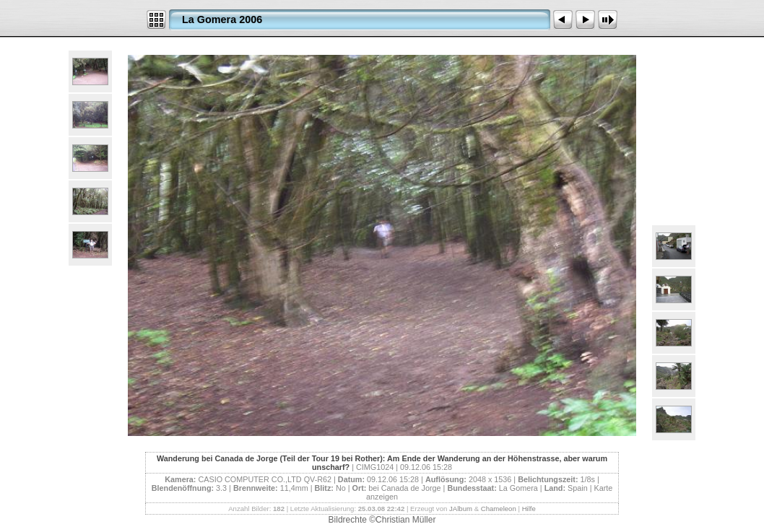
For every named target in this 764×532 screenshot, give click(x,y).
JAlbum (461, 509)
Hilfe (529, 509)
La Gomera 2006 (222, 19)
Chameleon (499, 509)
